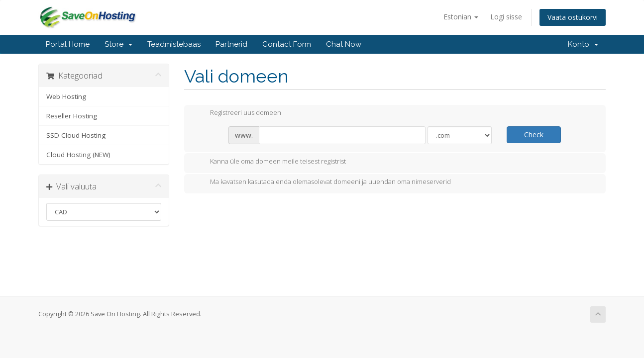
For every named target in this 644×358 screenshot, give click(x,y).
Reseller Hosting (72, 116)
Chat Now (344, 44)
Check (534, 134)
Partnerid (231, 44)
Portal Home (68, 44)
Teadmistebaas (174, 44)
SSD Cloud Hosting (76, 135)
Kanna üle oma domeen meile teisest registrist (270, 162)
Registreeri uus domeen (238, 113)
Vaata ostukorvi (573, 17)
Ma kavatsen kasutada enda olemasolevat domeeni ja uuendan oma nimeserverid (322, 182)
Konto (583, 44)
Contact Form (287, 44)
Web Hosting (66, 96)
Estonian (461, 17)
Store (118, 44)
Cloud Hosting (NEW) (78, 155)
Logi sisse (506, 17)
